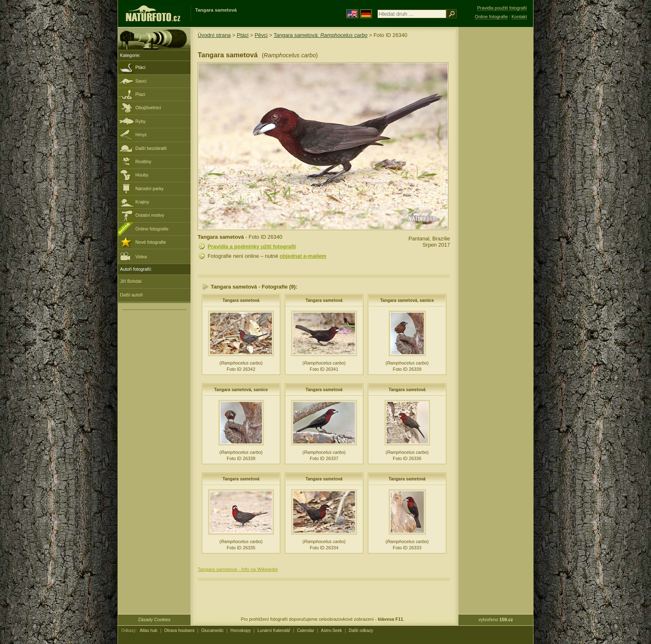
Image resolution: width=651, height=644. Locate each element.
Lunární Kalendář (274, 631)
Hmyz (141, 135)
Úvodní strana (214, 35)
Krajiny (142, 202)
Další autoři (131, 295)
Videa (133, 256)
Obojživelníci (148, 108)
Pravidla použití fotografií (502, 8)
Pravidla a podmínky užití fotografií (252, 246)
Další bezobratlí (151, 148)
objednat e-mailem (303, 256)
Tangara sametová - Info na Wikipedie (238, 569)
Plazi (140, 94)
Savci (141, 81)
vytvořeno (496, 620)
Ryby (141, 121)
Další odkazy (361, 631)
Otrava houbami (179, 631)
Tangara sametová (241, 300)
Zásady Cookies (154, 620)
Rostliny (143, 162)
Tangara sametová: (321, 35)
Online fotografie (152, 229)
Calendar (306, 631)
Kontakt (519, 17)
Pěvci (261, 35)
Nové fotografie (151, 242)
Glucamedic (213, 631)
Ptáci (140, 67)
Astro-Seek (332, 631)
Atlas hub (148, 631)
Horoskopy (241, 631)
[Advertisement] (496, 160)
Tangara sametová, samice (407, 300)
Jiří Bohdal (131, 281)
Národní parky (149, 189)
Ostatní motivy (150, 215)
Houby (142, 175)
